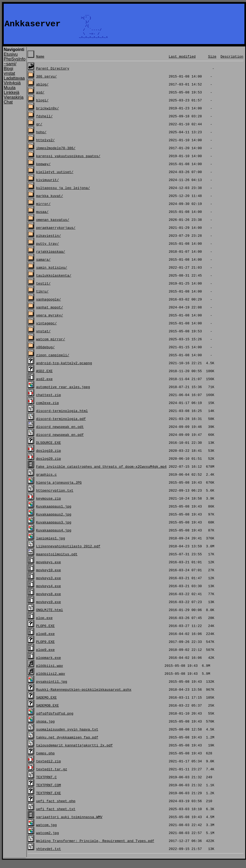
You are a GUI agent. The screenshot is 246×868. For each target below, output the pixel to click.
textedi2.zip (49, 767)
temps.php (45, 759)
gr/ (39, 130)
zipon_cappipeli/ (53, 361)
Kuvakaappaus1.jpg (54, 513)
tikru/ (42, 298)
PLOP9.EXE (45, 648)
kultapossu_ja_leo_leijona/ (63, 194)
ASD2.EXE (44, 377)
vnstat (9, 80)
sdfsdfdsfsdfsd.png (55, 720)
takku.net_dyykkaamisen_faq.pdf (67, 744)
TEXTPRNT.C (46, 783)
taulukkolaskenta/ (54, 282)
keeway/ (43, 170)
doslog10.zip (49, 457)
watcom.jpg (46, 831)
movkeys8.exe (49, 600)
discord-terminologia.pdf (61, 425)
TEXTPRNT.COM (49, 791)
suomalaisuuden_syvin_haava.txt (67, 736)
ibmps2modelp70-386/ (56, 154)
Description (232, 63)
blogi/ (42, 106)
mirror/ (43, 210)
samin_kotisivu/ (52, 274)
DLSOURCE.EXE (49, 449)
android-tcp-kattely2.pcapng (64, 369)
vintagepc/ (46, 329)
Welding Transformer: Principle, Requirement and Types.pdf (95, 847)
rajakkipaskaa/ (51, 258)
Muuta (10, 94)
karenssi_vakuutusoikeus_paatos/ (68, 162)
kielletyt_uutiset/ (55, 178)
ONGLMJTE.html (50, 616)
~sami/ (10, 70)
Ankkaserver (33, 27)
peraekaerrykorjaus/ (56, 234)
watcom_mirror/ (51, 345)
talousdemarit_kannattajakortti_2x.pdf (75, 751)
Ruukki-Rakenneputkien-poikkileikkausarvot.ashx (84, 696)
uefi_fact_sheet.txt (56, 815)
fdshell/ (44, 122)
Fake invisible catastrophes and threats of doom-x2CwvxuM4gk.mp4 (101, 473)
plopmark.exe (49, 664)
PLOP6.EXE (45, 632)
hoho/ (41, 138)
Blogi (9, 75)
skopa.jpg (45, 728)
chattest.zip (49, 401)
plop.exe (44, 624)
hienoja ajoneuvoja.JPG (59, 489)
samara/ (43, 266)
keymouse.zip (49, 505)
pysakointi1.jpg (52, 688)
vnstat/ (43, 337)
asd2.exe (44, 385)
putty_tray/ (48, 250)
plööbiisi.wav (50, 672)
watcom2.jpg (48, 839)
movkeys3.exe (49, 584)
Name (40, 63)
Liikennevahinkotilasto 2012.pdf (68, 552)
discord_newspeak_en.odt (60, 433)
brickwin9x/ (48, 114)
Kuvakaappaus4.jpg (54, 536)
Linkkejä (12, 99)
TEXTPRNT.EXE (49, 799)
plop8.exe (45, 640)
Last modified (182, 63)
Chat (8, 108)
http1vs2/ (45, 146)
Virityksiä (12, 89)
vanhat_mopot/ (50, 313)
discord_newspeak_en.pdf (60, 441)
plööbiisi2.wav (51, 680)
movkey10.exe (49, 576)
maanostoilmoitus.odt (57, 560)
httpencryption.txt (55, 497)
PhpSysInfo (15, 65)
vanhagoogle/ (49, 306)
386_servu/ (46, 83)
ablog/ (42, 91)
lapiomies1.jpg (51, 544)
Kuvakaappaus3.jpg (54, 528)
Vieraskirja (14, 104)
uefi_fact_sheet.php (56, 807)
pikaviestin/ (49, 242)
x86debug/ (45, 353)
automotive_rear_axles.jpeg (63, 393)
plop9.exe (45, 656)
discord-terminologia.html (62, 417)
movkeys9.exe (49, 608)
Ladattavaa (14, 85)
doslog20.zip (49, 465)
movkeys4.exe (49, 592)
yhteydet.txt (49, 855)
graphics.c (46, 481)
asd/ (40, 98)
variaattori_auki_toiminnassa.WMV (69, 823)
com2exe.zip (48, 409)
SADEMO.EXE (46, 704)
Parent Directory (53, 75)
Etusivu (11, 61)
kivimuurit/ (48, 186)
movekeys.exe (49, 568)
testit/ (43, 290)
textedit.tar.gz (52, 775)
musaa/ (42, 218)
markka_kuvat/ (50, 202)
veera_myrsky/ (50, 321)
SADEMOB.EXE (48, 712)
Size (212, 63)
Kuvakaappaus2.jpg (54, 521)
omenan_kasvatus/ (53, 226)
